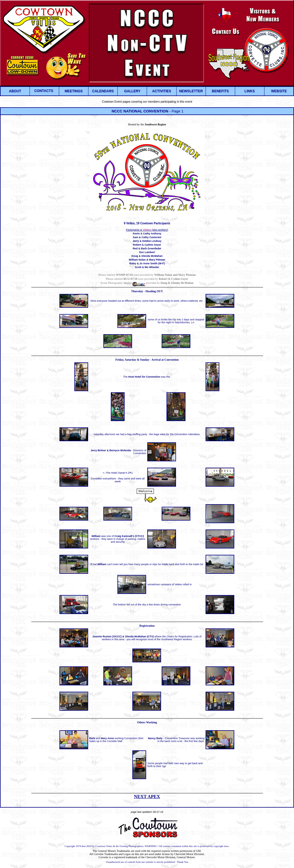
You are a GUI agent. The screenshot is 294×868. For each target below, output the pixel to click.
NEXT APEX (147, 797)
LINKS (250, 91)
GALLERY (132, 91)
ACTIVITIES (162, 91)
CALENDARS (103, 91)
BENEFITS (220, 91)
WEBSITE (279, 91)
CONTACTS (44, 91)
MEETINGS (74, 91)
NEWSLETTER (191, 91)
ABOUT (15, 91)
